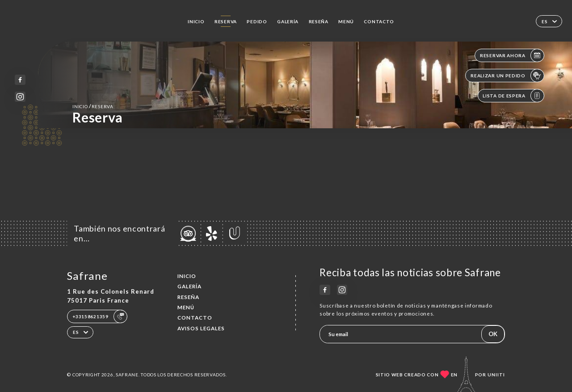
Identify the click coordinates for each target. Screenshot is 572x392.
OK (493, 334)
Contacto (379, 21)
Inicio (196, 21)
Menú (346, 21)
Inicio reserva (93, 106)
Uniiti (496, 375)
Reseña (319, 21)
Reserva (226, 21)
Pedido (257, 21)
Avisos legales (201, 328)
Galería (288, 21)
